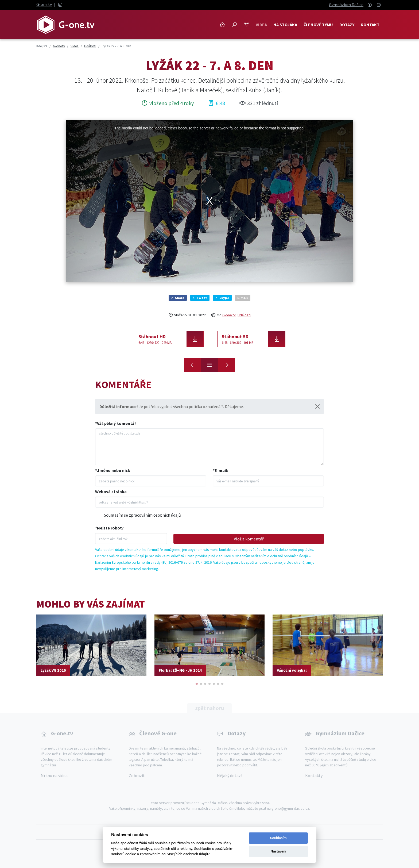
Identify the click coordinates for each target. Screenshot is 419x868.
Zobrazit (137, 775)
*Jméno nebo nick (113, 470)
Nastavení (278, 851)
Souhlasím (278, 838)
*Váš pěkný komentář (116, 423)
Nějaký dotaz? (230, 775)
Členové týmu (318, 25)
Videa (261, 25)
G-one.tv (44, 4)
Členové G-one (158, 733)
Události (244, 315)
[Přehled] (210, 365)
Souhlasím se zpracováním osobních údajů (142, 515)
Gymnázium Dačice (346, 5)
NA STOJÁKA (285, 25)
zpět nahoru (210, 708)
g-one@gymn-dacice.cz (290, 808)
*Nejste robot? (109, 528)
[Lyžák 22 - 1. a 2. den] (227, 365)
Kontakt (370, 25)
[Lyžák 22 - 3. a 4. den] (192, 365)
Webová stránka (111, 491)
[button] (197, 684)
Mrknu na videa (54, 775)
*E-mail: (220, 470)
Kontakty (314, 775)
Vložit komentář (249, 539)
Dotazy (347, 25)
